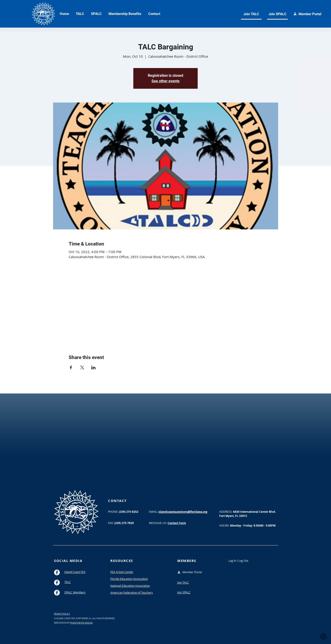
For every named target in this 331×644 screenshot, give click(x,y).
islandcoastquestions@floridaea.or (182, 512)
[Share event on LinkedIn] (93, 368)
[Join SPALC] (277, 14)
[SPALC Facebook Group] (57, 593)
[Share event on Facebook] (71, 368)
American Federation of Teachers (132, 593)
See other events (165, 81)
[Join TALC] (251, 14)
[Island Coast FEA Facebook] (57, 572)
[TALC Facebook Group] (57, 583)
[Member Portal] (193, 572)
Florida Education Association (129, 579)
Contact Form (177, 523)
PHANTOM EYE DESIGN (81, 623)
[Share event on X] (82, 368)
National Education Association (130, 586)
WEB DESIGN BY (62, 623)
